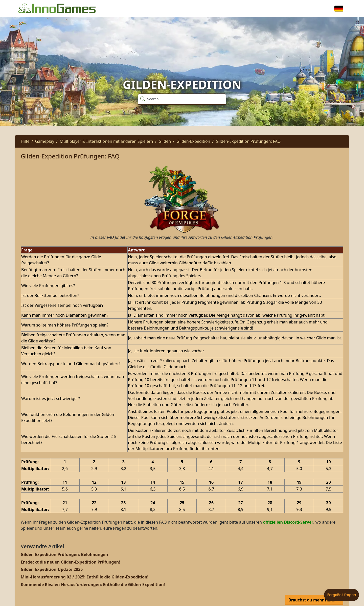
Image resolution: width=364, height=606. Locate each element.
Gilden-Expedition (193, 141)
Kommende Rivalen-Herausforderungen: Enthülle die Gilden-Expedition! (93, 585)
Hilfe (25, 141)
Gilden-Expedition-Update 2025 (52, 569)
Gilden (165, 141)
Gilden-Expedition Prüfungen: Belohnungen (64, 554)
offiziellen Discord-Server (288, 522)
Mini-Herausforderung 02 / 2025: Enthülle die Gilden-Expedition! (85, 577)
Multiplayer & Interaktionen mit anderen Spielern (106, 141)
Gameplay (45, 141)
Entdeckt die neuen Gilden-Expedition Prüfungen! (70, 562)
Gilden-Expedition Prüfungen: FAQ (248, 141)
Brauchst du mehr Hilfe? (313, 600)
